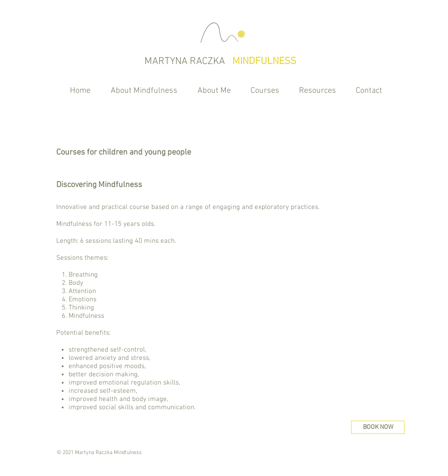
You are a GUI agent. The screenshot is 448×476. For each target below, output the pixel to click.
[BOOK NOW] (378, 427)
